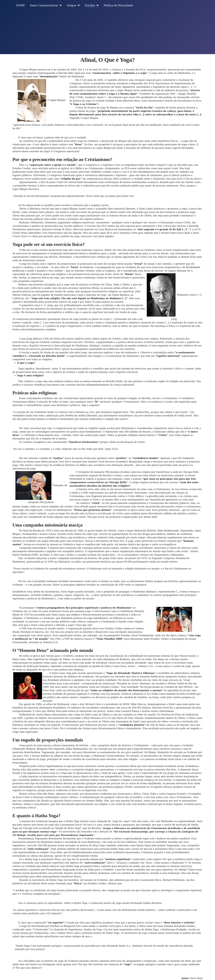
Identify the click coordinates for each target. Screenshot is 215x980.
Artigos (71, 5)
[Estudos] (97, 5)
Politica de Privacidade (118, 5)
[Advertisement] (108, 33)
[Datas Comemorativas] (60, 5)
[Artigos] (78, 5)
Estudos (90, 5)
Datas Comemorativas (44, 5)
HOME (21, 5)
